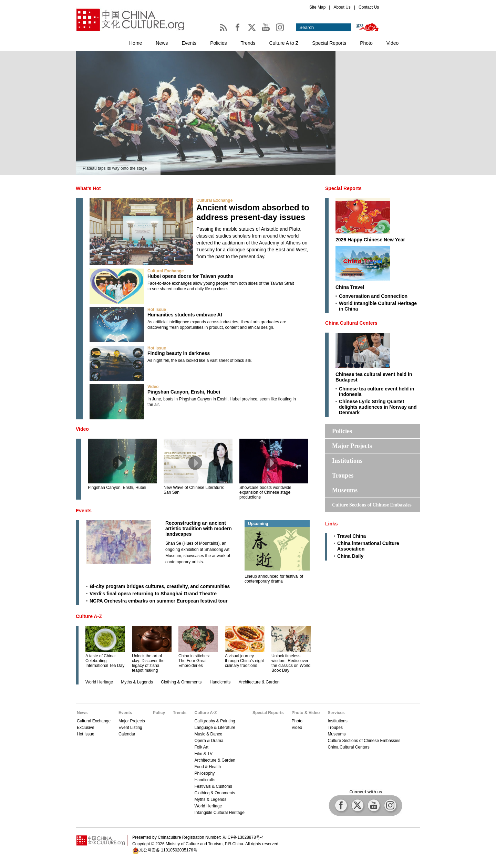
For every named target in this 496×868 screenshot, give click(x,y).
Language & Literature (215, 728)
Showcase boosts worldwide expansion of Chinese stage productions (265, 492)
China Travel (350, 287)
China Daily (350, 556)
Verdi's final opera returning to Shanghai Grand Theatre (153, 594)
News (162, 43)
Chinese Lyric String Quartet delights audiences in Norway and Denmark (378, 407)
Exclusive (86, 728)
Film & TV (203, 754)
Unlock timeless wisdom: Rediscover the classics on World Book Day (291, 663)
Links (332, 524)
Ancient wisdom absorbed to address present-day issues (253, 212)
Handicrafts (220, 682)
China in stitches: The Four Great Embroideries (194, 661)
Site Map (317, 7)
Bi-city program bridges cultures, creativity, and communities (160, 586)
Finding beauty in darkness (179, 353)
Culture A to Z (284, 43)
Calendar (127, 734)
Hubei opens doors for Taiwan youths (190, 276)
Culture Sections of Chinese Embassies (372, 505)
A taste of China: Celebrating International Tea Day (105, 661)
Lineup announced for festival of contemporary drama (274, 579)
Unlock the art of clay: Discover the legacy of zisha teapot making (148, 663)
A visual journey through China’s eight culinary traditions (244, 661)
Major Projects (352, 446)
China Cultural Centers (351, 323)
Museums (345, 490)
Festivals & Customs (213, 786)
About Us (342, 7)
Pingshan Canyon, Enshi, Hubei (184, 392)
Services (336, 713)
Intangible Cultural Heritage (219, 813)
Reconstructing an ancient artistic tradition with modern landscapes (199, 529)
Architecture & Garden (259, 682)
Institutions (347, 461)
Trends (248, 43)
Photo (366, 43)
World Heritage (99, 682)
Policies (218, 43)
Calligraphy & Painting (215, 721)
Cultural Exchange (214, 200)
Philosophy (204, 773)
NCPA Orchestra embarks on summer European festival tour (159, 601)
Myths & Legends (137, 682)
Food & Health (208, 767)
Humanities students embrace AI (185, 315)
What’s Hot (88, 188)
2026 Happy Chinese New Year (370, 240)
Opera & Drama (209, 741)
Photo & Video (306, 713)
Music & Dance (208, 734)
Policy (159, 713)
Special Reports (329, 43)
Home (136, 43)
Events (189, 43)
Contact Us (369, 7)
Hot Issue (157, 310)
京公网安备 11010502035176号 (168, 850)
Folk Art (201, 747)
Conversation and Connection (373, 296)
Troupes (343, 475)
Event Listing (130, 728)
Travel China (352, 536)
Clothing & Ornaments (181, 682)
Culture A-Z (89, 616)
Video (393, 43)
